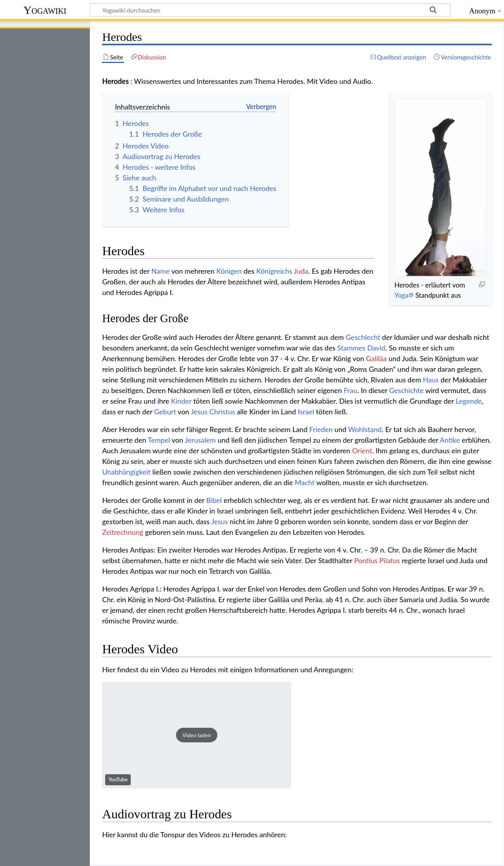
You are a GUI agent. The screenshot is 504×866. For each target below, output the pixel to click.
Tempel (159, 440)
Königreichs (274, 271)
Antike (450, 440)
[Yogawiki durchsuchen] (270, 10)
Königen (229, 271)
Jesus (220, 521)
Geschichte (406, 390)
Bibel (214, 500)
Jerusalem (200, 440)
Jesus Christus (213, 412)
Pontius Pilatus (377, 560)
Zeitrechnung (123, 532)
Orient (362, 451)
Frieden (321, 429)
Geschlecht (363, 337)
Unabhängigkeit (126, 472)
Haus (431, 380)
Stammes (351, 348)
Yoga (401, 295)
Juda (301, 271)
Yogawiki (45, 10)
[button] (196, 735)
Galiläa (376, 358)
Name (160, 271)
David (376, 348)
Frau (351, 390)
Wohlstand (365, 429)
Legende (469, 401)
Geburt (165, 412)
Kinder (181, 401)
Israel (306, 412)
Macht (305, 482)
